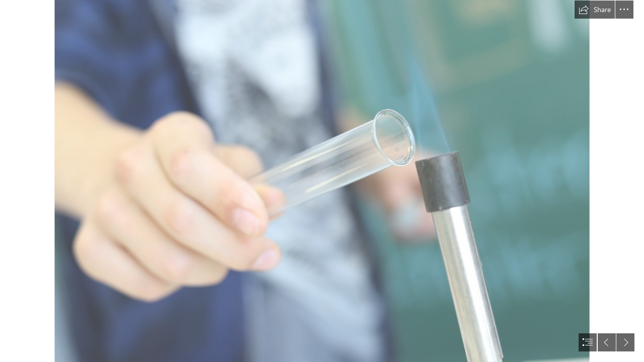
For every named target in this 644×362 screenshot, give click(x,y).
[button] (595, 10)
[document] (322, 181)
